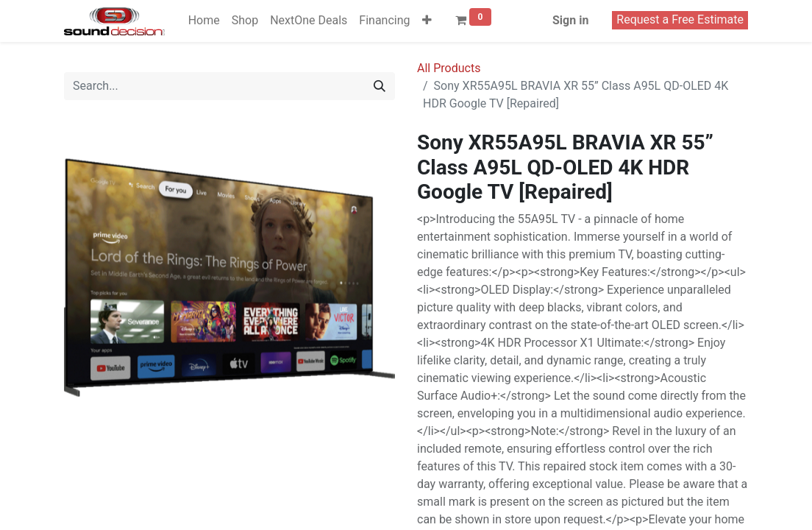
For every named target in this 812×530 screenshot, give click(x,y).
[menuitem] (204, 21)
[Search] (380, 86)
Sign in (570, 20)
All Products (449, 68)
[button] (427, 21)
